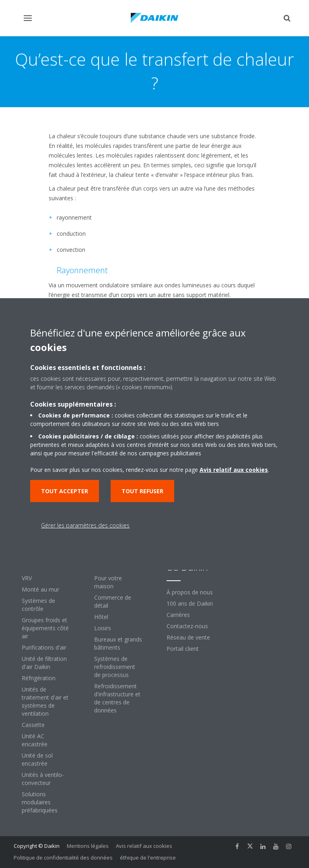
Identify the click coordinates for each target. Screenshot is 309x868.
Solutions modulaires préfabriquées (40, 802)
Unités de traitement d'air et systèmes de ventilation (45, 701)
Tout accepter (65, 491)
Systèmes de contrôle (38, 605)
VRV (27, 578)
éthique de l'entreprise (148, 858)
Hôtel (101, 617)
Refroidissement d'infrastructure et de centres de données (117, 698)
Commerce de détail (113, 601)
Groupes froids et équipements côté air (45, 628)
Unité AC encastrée (35, 740)
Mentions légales (88, 846)
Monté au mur (40, 589)
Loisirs (103, 628)
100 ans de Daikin (190, 603)
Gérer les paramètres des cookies (85, 525)
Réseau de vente (188, 637)
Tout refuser (142, 491)
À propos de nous (190, 592)
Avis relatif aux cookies (144, 846)
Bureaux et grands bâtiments (118, 643)
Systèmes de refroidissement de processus (115, 667)
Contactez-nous (187, 626)
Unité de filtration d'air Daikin (44, 663)
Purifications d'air (44, 647)
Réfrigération (39, 678)
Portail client (183, 649)
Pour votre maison (108, 582)
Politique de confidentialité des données (63, 858)
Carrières (178, 615)
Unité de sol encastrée (37, 759)
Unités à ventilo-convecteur (43, 779)
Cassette (33, 725)
